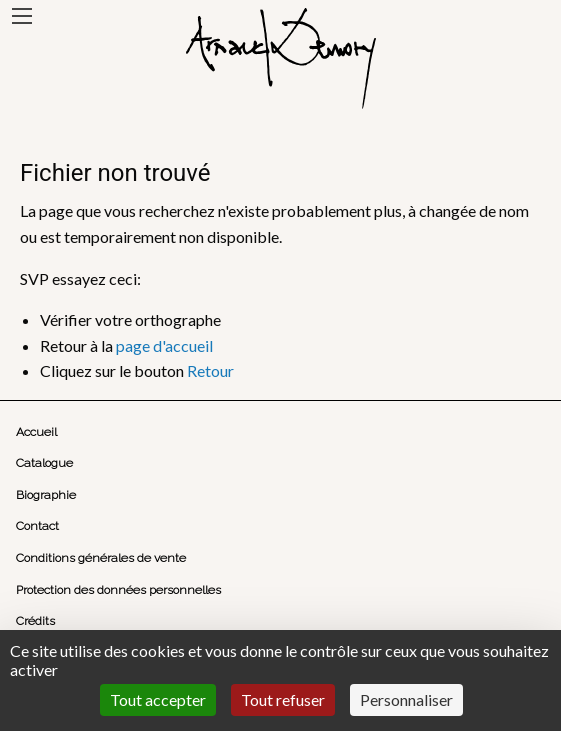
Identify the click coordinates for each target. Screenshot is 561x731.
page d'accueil (164, 345)
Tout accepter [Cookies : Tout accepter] (158, 699)
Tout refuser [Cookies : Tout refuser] (283, 699)
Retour (210, 370)
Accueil (36, 432)
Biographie (46, 495)
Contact (37, 526)
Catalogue (44, 463)
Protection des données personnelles (118, 590)
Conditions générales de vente (101, 558)
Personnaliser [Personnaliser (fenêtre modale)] (406, 699)
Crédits (35, 621)
